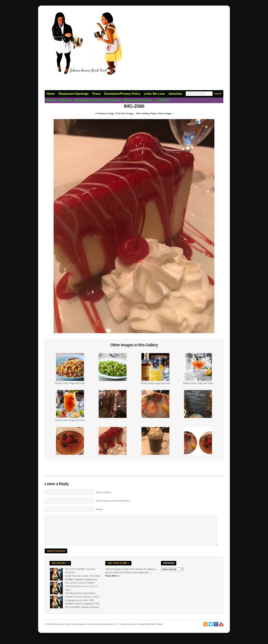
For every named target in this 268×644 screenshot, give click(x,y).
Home (51, 94)
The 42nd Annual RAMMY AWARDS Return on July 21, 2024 (82, 592)
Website (99, 509)
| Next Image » (165, 113)
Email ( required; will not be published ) (113, 501)
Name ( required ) (104, 492)
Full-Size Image (125, 113)
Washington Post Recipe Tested (98, 100)
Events (51, 100)
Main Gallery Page (146, 113)
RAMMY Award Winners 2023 (82, 602)
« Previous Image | (105, 113)
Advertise (175, 94)
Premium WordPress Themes (150, 630)
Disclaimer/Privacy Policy (122, 94)
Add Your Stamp (117, 569)
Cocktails (163, 100)
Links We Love (154, 94)
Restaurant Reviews (138, 100)
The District (59, 569)
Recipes (66, 100)
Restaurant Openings (74, 94)
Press (96, 94)
